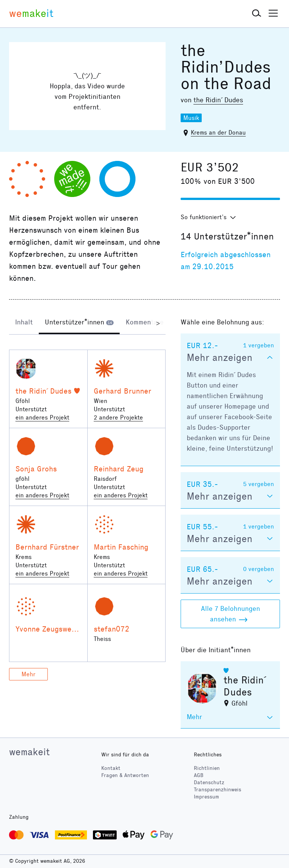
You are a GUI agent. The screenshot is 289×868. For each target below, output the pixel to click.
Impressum (206, 797)
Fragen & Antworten (125, 775)
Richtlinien (207, 768)
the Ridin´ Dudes (218, 100)
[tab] (24, 323)
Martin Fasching (121, 547)
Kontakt (111, 768)
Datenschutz (209, 782)
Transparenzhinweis (218, 790)
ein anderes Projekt (42, 417)
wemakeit (29, 752)
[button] (257, 14)
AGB (199, 775)
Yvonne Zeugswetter (50, 629)
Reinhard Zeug (119, 469)
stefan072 (112, 629)
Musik (191, 118)
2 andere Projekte (118, 417)
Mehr (28, 674)
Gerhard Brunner (122, 391)
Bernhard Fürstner (47, 547)
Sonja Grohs (36, 469)
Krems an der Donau (218, 133)
